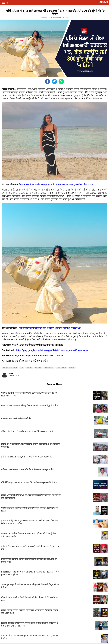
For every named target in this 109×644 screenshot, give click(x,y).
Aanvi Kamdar (61, 368)
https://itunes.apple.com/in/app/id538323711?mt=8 (37, 356)
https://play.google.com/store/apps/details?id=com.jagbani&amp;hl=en (52, 350)
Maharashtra (49, 368)
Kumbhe (29, 368)
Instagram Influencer (10, 368)
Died (22, 368)
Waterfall (38, 368)
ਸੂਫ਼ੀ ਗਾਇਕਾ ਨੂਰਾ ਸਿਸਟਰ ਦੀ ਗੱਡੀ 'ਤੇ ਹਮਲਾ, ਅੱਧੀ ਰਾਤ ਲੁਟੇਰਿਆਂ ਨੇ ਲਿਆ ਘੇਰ (49, 328)
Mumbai (72, 368)
